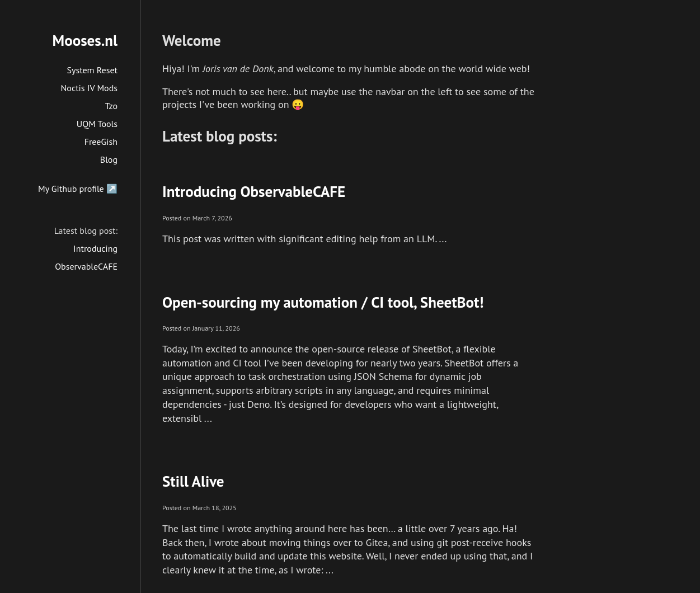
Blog (109, 159)
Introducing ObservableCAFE (254, 191)
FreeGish (101, 142)
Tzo (111, 106)
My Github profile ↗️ (78, 189)
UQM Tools (97, 124)
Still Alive (193, 481)
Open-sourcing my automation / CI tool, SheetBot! (323, 302)
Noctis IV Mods (89, 88)
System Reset (93, 70)
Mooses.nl (85, 40)
